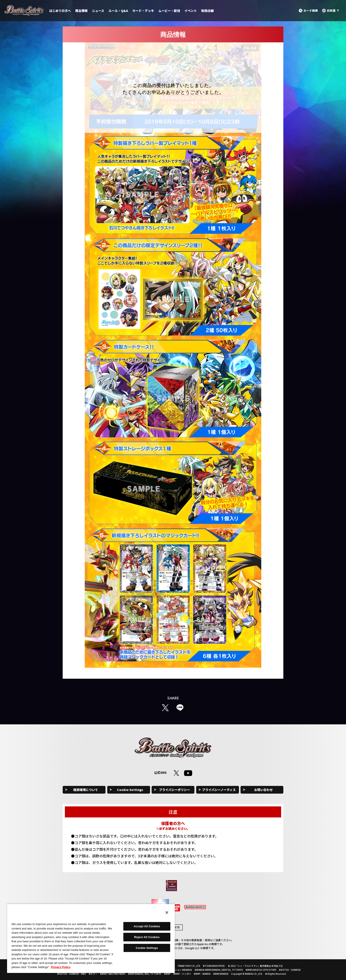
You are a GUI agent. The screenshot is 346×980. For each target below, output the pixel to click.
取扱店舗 (207, 11)
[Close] (167, 913)
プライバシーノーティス (219, 790)
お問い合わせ (263, 790)
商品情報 (81, 11)
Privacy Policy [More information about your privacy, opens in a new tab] (61, 967)
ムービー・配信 (169, 11)
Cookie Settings (130, 790)
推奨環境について (86, 790)
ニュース (98, 11)
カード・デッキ (143, 11)
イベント (191, 11)
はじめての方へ (60, 11)
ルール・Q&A (118, 11)
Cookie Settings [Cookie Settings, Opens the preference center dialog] (147, 948)
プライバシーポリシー (175, 790)
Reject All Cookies (147, 937)
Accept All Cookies (147, 926)
